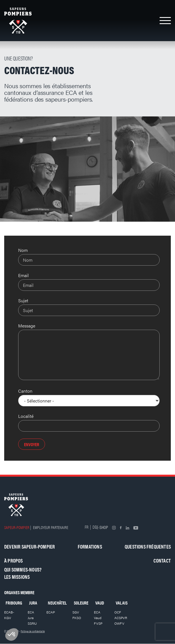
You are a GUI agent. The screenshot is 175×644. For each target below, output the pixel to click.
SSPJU (32, 623)
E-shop (102, 527)
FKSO (77, 618)
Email (23, 275)
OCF (118, 612)
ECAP (51, 612)
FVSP (98, 623)
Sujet (23, 300)
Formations (90, 546)
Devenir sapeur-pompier (29, 546)
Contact (162, 560)
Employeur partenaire (51, 527)
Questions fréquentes (148, 546)
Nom (23, 250)
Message (27, 326)
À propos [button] (14, 560)
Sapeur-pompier (17, 527)
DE (94, 527)
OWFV (119, 623)
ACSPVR (121, 618)
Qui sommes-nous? (23, 569)
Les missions (17, 577)
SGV (76, 612)
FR (87, 527)
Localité (26, 416)
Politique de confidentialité (33, 631)
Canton (25, 391)
